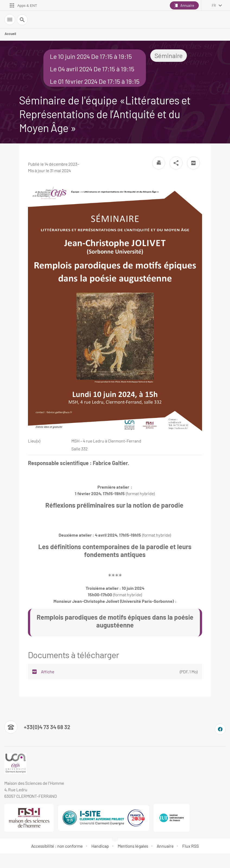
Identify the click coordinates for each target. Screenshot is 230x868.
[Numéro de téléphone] (37, 727)
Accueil (10, 34)
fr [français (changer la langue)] (214, 5)
